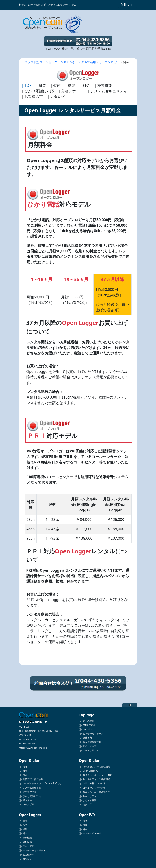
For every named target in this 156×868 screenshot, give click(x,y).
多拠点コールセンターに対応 (96, 775)
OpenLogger (30, 815)
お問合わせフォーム (91, 734)
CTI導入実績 (87, 725)
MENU (128, 4)
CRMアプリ (27, 805)
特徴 (23, 767)
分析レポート (28, 842)
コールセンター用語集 (92, 788)
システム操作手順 (30, 788)
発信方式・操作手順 (31, 779)
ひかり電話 (27, 846)
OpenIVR (87, 815)
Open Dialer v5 (89, 771)
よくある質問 (88, 800)
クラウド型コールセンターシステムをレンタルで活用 (60, 62)
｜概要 (41, 85)
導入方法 (25, 800)
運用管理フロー (29, 792)
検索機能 (25, 838)
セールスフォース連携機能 (95, 779)
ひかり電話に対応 (30, 796)
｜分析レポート (70, 91)
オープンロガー (109, 62)
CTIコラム (86, 729)
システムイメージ (90, 833)
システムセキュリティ (32, 850)
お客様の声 (27, 855)
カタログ (85, 805)
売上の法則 (87, 721)
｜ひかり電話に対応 (37, 91)
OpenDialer (29, 761)
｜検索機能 (103, 85)
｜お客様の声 (32, 96)
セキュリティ (88, 796)
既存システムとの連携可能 (95, 792)
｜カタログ (56, 96)
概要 (23, 821)
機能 (23, 771)
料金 (23, 775)
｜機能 (70, 85)
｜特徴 (55, 85)
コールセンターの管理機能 (95, 767)
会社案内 (85, 738)
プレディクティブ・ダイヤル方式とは (40, 783)
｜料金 (85, 85)
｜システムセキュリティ (107, 91)
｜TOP (26, 85)
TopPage (87, 715)
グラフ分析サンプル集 (92, 783)
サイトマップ (88, 746)
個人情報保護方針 (90, 742)
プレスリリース (89, 750)
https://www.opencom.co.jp (33, 748)
